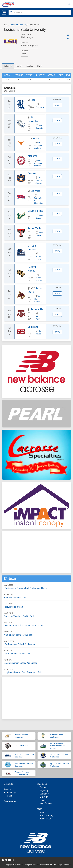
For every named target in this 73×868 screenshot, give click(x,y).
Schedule (8, 66)
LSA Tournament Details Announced (21, 663)
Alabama (33, 156)
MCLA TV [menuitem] (44, 797)
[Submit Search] (11, 12)
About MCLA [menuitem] (46, 819)
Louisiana (33, 327)
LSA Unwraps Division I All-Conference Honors (26, 588)
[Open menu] (4, 12)
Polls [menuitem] (10, 796)
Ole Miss (35, 191)
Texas (36, 139)
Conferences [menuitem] (10, 801)
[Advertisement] (36, 552)
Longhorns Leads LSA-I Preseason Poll (23, 672)
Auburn (32, 173)
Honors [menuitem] (43, 800)
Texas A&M (37, 309)
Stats (40, 66)
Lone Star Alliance (18, 25)
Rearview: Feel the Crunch (16, 597)
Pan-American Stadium (38, 145)
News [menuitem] (42, 812)
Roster (19, 66)
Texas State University (38, 299)
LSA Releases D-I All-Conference (20, 644)
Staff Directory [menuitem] (47, 815)
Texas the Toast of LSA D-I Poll (19, 616)
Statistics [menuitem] (44, 794)
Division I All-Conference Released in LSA (24, 626)
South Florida (35, 211)
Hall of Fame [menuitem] (46, 804)
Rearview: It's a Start (13, 607)
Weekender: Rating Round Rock (18, 635)
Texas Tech (34, 228)
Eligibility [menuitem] (44, 790)
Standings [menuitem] (12, 793)
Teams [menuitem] (43, 787)
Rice (33, 100)
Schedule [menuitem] (8, 784)
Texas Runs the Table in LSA (17, 654)
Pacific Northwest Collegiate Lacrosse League (58, 746)
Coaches (30, 66)
